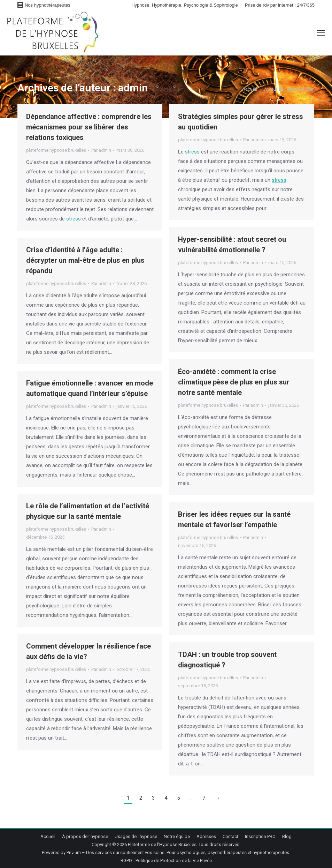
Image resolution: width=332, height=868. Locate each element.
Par (101, 150)
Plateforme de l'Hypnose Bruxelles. (163, 844)
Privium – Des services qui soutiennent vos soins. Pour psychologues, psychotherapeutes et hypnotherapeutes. (178, 852)
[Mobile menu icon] (321, 33)
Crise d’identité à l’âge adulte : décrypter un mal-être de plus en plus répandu (85, 260)
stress (74, 219)
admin (133, 88)
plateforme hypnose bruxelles (56, 150)
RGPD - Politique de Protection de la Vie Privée (166, 860)
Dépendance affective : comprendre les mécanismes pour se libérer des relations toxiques (89, 127)
